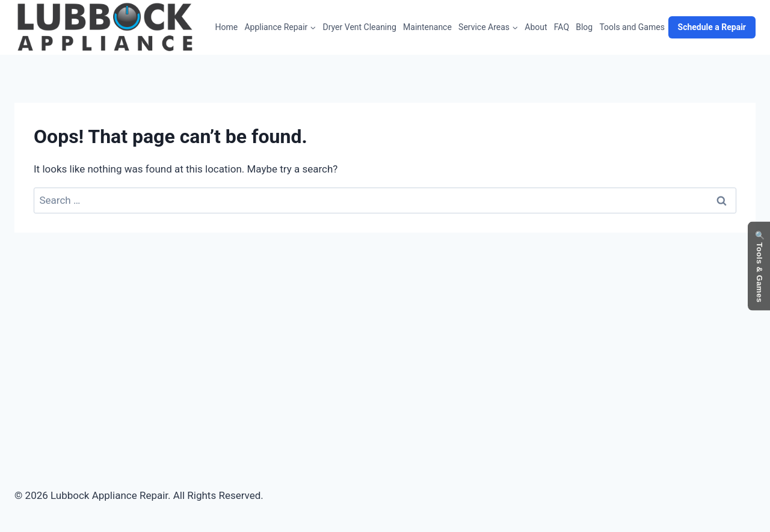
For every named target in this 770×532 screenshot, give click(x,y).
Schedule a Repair (712, 27)
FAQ (562, 27)
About (536, 27)
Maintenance (427, 27)
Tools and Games (632, 27)
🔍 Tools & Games (759, 266)
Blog (584, 27)
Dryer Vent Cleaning (360, 27)
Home (227, 27)
